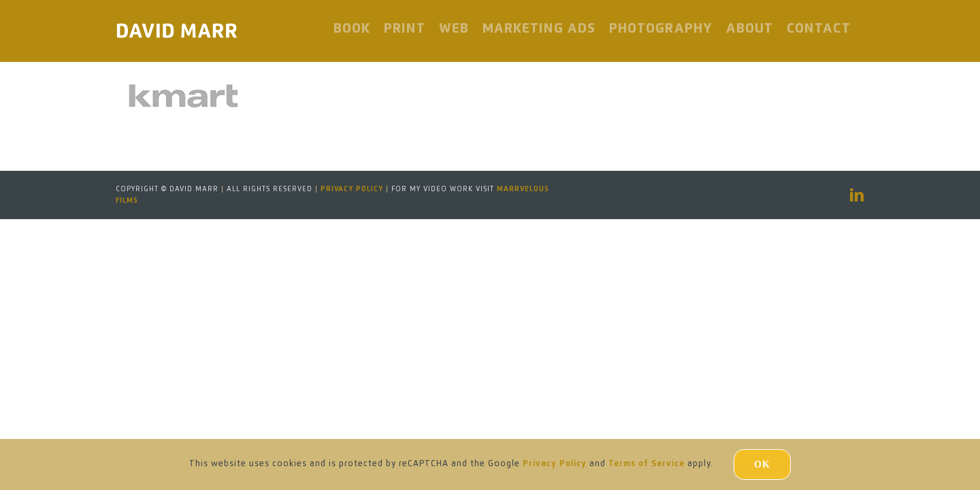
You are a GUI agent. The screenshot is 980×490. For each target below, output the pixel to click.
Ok (762, 464)
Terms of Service (647, 464)
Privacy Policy (352, 189)
